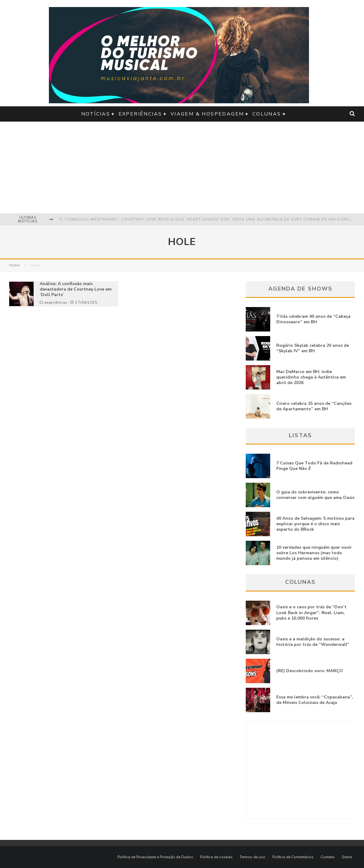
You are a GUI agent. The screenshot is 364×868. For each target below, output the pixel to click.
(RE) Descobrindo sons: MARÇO (310, 671)
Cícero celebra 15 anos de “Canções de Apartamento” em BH (314, 406)
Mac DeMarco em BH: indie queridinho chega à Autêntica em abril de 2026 (311, 377)
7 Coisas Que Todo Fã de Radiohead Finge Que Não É (314, 466)
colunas (267, 114)
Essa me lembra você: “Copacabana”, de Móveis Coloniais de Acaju (315, 700)
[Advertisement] (182, 167)
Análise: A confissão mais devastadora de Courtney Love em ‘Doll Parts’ (76, 289)
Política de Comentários (293, 857)
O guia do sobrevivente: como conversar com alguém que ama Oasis (315, 495)
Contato (328, 857)
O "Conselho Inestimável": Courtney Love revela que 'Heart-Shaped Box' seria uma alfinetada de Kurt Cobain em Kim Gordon (208, 219)
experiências (140, 114)
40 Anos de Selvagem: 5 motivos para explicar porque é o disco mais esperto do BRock (315, 524)
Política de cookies (216, 857)
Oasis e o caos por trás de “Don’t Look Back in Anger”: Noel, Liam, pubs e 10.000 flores (311, 612)
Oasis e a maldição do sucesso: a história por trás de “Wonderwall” (313, 642)
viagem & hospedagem (207, 114)
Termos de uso (252, 857)
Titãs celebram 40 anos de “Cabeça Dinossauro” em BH (313, 319)
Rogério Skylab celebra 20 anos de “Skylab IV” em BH (313, 348)
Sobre (347, 857)
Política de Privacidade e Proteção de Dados (155, 857)
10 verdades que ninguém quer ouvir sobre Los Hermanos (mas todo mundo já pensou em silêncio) (314, 553)
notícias (96, 114)
